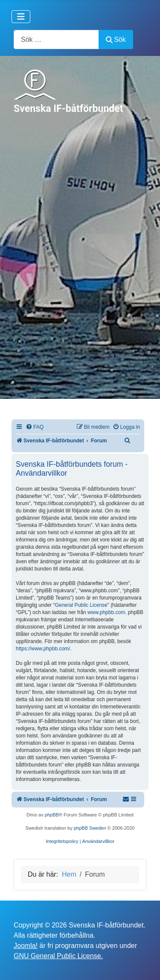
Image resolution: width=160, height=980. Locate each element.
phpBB (52, 815)
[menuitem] (35, 427)
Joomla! (26, 946)
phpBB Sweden (90, 828)
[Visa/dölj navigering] (21, 17)
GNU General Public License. (58, 956)
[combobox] (56, 39)
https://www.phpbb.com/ (43, 649)
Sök (116, 39)
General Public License (81, 605)
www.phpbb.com (106, 612)
